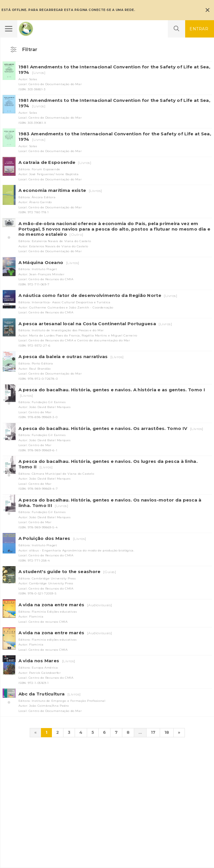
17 (153, 732)
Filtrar (30, 49)
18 (167, 732)
